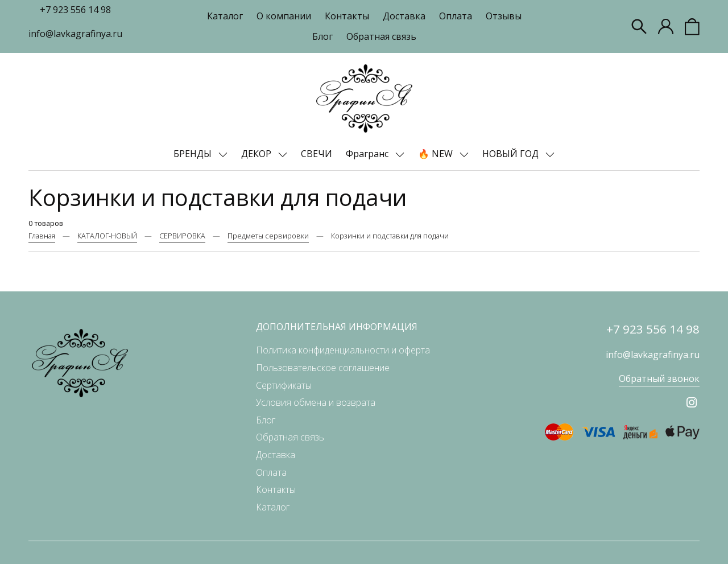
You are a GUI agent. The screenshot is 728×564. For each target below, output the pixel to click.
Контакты (347, 16)
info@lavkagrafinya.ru (75, 34)
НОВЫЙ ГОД (512, 154)
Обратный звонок (659, 378)
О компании (284, 16)
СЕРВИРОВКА (182, 236)
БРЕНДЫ (194, 154)
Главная (42, 236)
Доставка (404, 16)
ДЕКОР (257, 154)
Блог (322, 36)
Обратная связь (381, 36)
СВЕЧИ (317, 154)
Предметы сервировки (268, 236)
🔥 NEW (437, 154)
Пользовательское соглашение (323, 368)
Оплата (456, 16)
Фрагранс (368, 154)
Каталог (225, 16)
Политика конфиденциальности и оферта (343, 350)
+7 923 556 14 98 (75, 10)
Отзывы (504, 16)
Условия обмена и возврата (316, 402)
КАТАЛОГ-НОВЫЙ (107, 236)
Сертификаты (284, 385)
